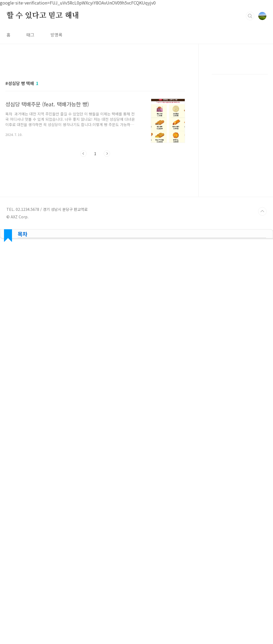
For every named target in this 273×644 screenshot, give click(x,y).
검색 (250, 16)
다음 (107, 154)
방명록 (56, 35)
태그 (30, 35)
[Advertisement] (240, 167)
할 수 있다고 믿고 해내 (43, 16)
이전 (83, 154)
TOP (262, 270)
